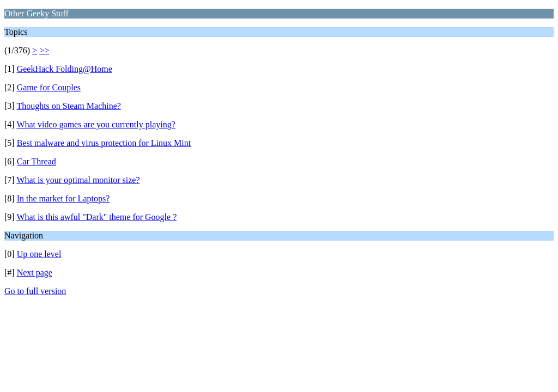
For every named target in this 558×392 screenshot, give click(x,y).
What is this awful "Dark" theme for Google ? (96, 217)
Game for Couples (49, 87)
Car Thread (37, 161)
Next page (35, 272)
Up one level (39, 254)
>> (44, 50)
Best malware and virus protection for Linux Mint (104, 143)
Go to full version (35, 291)
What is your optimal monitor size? (78, 180)
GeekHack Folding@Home (65, 69)
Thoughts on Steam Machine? (69, 106)
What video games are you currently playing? (96, 124)
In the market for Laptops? (63, 198)
